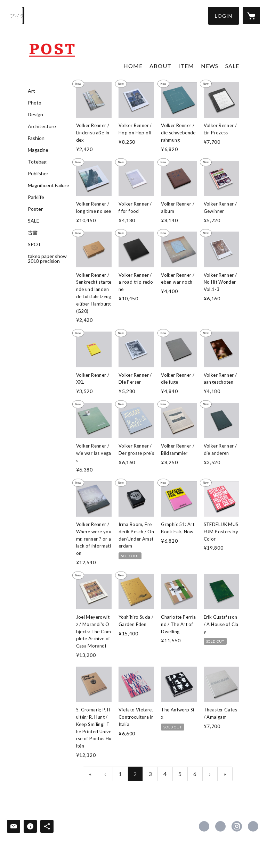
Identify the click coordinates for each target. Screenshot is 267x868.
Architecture (42, 126)
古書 (33, 233)
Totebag (37, 162)
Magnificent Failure (48, 185)
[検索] (16, 16)
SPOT (34, 244)
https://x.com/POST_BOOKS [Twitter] (220, 826)
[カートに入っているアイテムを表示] (251, 16)
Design (35, 115)
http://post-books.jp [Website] (253, 826)
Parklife (36, 197)
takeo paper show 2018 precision (47, 259)
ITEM (186, 66)
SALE (34, 221)
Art (31, 91)
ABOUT (160, 66)
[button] (224, 16)
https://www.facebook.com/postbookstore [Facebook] (204, 826)
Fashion (36, 138)
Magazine (38, 150)
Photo (35, 103)
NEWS (210, 66)
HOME (133, 66)
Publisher (38, 174)
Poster (35, 209)
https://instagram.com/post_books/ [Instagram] (237, 826)
